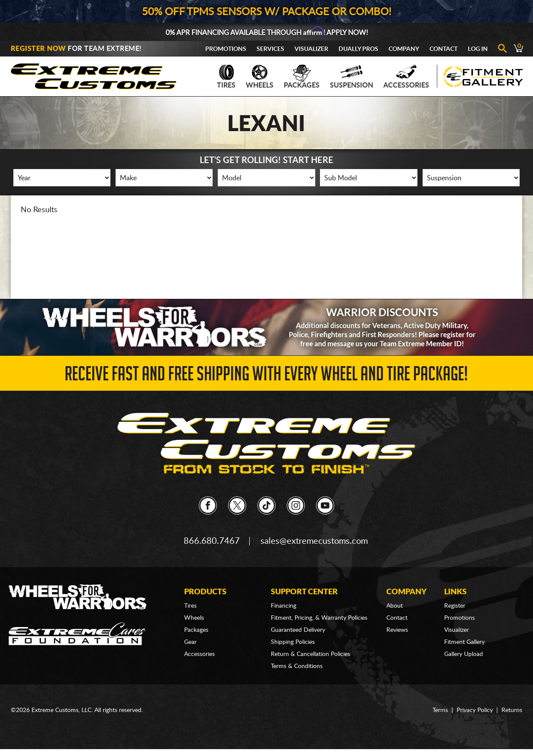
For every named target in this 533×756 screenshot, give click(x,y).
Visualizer (311, 49)
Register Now (38, 49)
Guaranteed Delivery (298, 630)
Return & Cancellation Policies (310, 654)
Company (404, 49)
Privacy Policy (475, 710)
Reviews (397, 630)
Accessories (406, 77)
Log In (478, 49)
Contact (444, 49)
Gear (190, 642)
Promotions (226, 49)
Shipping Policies (293, 642)
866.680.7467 (212, 541)
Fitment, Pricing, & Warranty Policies (319, 618)
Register (455, 606)
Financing (284, 606)
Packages (302, 77)
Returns (512, 710)
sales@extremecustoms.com (314, 541)
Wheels (260, 77)
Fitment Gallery (464, 642)
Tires (226, 77)
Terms (440, 710)
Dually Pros (358, 49)
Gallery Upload (464, 654)
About (395, 606)
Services (270, 49)
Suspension (351, 77)
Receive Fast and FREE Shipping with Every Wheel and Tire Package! (266, 376)
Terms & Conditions (297, 666)
